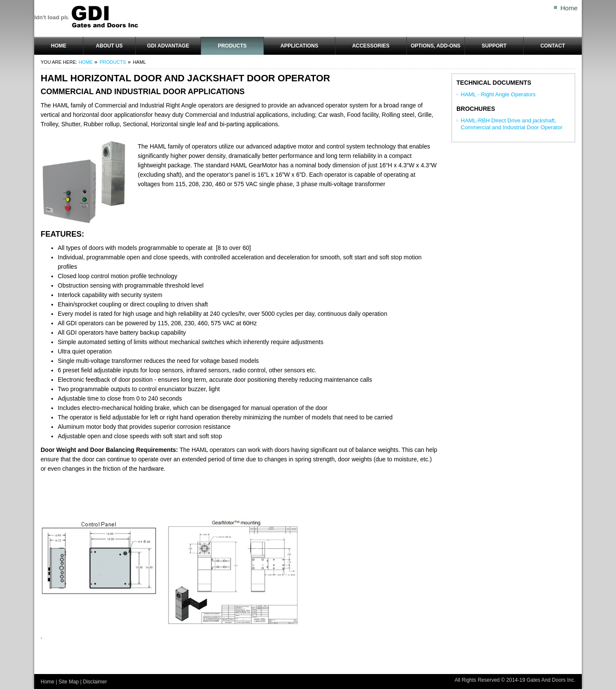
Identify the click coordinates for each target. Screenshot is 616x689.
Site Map (69, 682)
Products (232, 46)
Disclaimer (95, 682)
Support (494, 46)
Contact (553, 46)
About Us (109, 46)
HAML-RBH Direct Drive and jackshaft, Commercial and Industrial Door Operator (512, 124)
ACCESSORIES (371, 46)
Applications (299, 46)
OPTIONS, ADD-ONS (435, 46)
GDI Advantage (168, 46)
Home (569, 8)
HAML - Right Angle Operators (498, 94)
